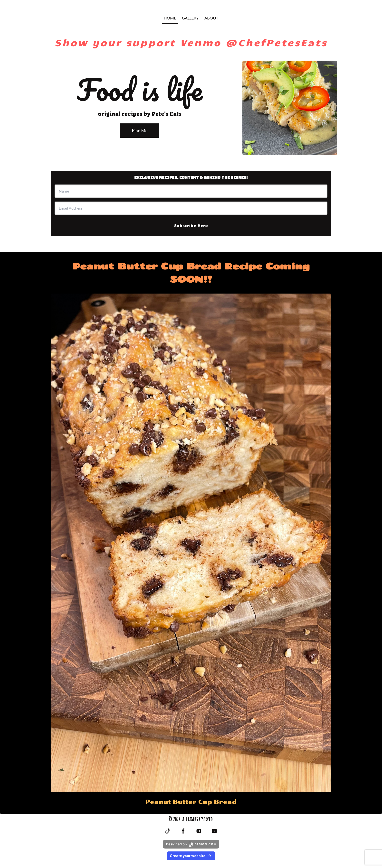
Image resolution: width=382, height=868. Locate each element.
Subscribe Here (191, 225)
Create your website (191, 856)
